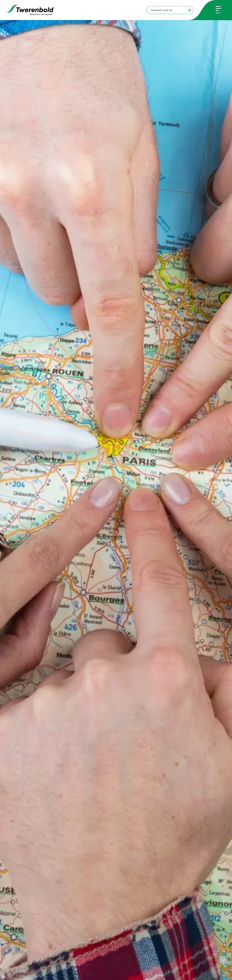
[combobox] (170, 10)
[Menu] (218, 10)
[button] (223, 960)
